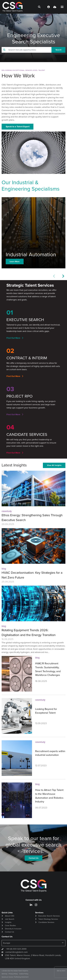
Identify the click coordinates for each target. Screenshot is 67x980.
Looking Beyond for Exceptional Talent (46, 711)
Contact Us (10, 932)
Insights (8, 922)
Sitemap (4, 974)
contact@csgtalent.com (17, 952)
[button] (63, 276)
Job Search (10, 919)
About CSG (10, 916)
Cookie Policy (24, 974)
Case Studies (10, 925)
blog (4, 569)
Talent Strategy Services (48, 919)
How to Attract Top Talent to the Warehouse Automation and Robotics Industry (49, 796)
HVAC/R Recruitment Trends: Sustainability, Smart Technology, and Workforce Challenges (48, 669)
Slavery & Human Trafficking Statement (15, 977)
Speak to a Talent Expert (18, 127)
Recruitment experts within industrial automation (50, 753)
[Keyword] (29, 50)
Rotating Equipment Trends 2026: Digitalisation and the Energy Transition (29, 633)
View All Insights (54, 465)
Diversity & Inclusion (13, 929)
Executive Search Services (49, 916)
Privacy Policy (13, 974)
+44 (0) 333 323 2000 (16, 949)
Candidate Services (46, 922)
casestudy (7, 511)
